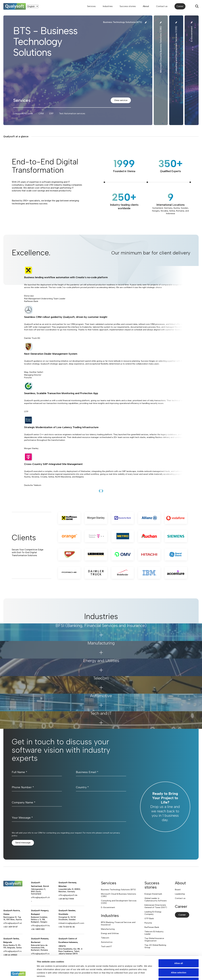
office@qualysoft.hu (40, 926)
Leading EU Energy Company (153, 913)
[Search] (197, 6)
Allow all (179, 943)
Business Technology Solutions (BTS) (118, 890)
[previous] (100, 491)
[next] (102, 491)
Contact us (162, 6)
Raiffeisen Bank (152, 927)
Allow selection (179, 952)
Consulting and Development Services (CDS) (119, 902)
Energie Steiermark (153, 894)
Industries (108, 6)
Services (91, 6)
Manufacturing (108, 929)
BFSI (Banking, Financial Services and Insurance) (118, 924)
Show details (147, 974)
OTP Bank (149, 919)
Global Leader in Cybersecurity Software (155, 899)
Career (180, 6)
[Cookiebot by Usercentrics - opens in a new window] (18, 975)
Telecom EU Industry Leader (154, 933)
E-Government (108, 907)
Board (178, 890)
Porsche (148, 923)
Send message (23, 843)
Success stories (128, 6)
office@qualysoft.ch (40, 897)
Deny (179, 962)
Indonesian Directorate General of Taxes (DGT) (156, 906)
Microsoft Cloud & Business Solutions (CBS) (119, 895)
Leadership (180, 894)
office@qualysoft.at (13, 923)
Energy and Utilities (110, 933)
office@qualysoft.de (68, 895)
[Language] (33, 6)
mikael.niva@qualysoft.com (71, 923)
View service (121, 100)
